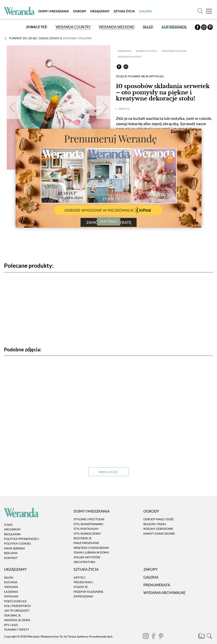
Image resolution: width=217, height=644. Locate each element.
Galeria (146, 11)
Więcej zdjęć (108, 472)
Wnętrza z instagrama (91, 548)
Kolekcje (81, 587)
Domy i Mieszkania (54, 11)
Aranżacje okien (17, 620)
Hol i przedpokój (17, 606)
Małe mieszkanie (86, 543)
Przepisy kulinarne (88, 591)
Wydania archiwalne (164, 592)
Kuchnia (11, 582)
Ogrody (80, 11)
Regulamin (12, 534)
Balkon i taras (155, 524)
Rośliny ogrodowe (158, 528)
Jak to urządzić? (17, 610)
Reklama (11, 553)
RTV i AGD (11, 625)
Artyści (79, 577)
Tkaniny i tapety (17, 629)
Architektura (84, 562)
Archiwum (12, 529)
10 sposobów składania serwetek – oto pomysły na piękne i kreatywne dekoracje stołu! (163, 92)
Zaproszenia (83, 596)
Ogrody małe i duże (159, 519)
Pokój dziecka (15, 601)
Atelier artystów (87, 557)
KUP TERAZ (108, 221)
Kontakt (11, 558)
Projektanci (83, 582)
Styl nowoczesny (87, 533)
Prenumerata (157, 585)
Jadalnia (124, 109)
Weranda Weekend (117, 27)
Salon (9, 577)
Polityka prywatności (21, 539)
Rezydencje (83, 538)
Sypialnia (11, 596)
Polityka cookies (17, 543)
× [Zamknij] (196, 134)
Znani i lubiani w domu (91, 552)
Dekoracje (12, 615)
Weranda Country (73, 27)
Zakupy (150, 569)
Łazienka (11, 591)
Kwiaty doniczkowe (159, 533)
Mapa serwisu (14, 548)
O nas (8, 524)
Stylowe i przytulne (89, 519)
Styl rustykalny (86, 528)
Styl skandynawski (88, 524)
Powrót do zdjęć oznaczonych (50, 38)
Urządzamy (100, 11)
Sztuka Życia (124, 11)
